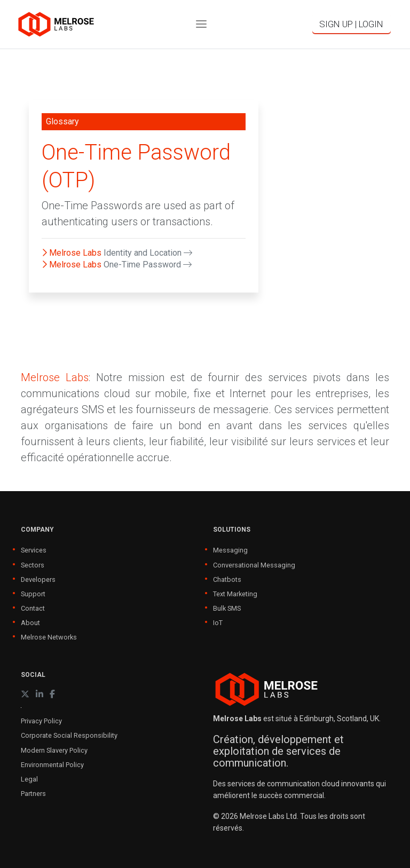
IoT (218, 623)
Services (34, 550)
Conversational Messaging (254, 565)
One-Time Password (148, 265)
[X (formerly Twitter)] (25, 694)
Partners (33, 794)
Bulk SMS (227, 608)
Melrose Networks (49, 637)
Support (33, 594)
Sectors (33, 565)
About (30, 623)
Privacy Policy (41, 721)
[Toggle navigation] (201, 24)
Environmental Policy (52, 765)
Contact (33, 608)
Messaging (230, 550)
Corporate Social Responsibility (69, 735)
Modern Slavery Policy (54, 750)
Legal (29, 779)
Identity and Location (148, 253)
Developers (38, 579)
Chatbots (227, 579)
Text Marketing (235, 594)
